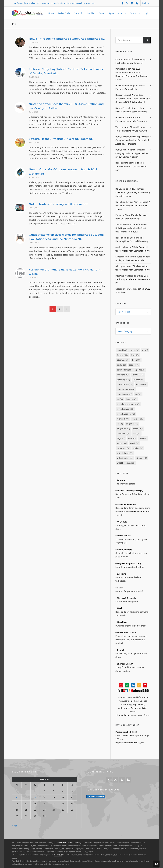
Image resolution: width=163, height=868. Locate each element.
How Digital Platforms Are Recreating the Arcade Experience (131, 119)
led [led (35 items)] (120, 399)
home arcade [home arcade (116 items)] (125, 384)
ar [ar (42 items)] (145, 350)
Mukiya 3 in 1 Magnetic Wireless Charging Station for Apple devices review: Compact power (132, 153)
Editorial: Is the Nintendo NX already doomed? (61, 139)
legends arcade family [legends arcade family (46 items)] (128, 404)
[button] (147, 40)
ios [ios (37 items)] (138, 394)
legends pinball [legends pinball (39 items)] (125, 409)
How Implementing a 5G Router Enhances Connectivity (130, 87)
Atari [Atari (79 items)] (135, 355)
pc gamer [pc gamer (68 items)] (132, 424)
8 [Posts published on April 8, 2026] (35, 797)
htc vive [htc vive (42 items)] (141, 384)
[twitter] (128, 3)
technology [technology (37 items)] (124, 448)
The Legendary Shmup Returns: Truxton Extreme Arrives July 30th (131, 129)
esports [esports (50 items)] (139, 370)
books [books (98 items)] (121, 365)
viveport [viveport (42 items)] (142, 458)
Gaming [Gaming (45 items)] (138, 380)
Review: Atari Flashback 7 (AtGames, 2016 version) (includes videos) (133, 192)
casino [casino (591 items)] (134, 365)
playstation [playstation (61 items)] (124, 433)
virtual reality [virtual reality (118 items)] (125, 458)
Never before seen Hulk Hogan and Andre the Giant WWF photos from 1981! (131, 228)
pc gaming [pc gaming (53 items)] (123, 429)
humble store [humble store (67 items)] (124, 394)
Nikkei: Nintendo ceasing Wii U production (58, 204)
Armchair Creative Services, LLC (72, 843)
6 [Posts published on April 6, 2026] (17, 797)
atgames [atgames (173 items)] (123, 360)
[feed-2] (137, 3)
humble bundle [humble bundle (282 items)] (126, 389)
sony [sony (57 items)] (143, 438)
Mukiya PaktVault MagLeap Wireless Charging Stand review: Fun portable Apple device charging (133, 140)
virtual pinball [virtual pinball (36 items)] (125, 453)
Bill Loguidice (122, 189)
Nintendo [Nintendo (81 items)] (138, 419)
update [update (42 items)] (138, 448)
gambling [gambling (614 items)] (123, 380)
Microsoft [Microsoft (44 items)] (123, 419)
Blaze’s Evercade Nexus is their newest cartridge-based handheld (131, 110)
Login (146, 3)
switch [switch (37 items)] (135, 443)
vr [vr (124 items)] (120, 463)
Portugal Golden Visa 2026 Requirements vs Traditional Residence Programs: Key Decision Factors (131, 74)
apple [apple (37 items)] (135, 350)
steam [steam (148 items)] (122, 443)
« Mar (15, 826)
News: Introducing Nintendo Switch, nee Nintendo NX (67, 39)
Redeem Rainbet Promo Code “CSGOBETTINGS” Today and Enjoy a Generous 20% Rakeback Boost (133, 99)
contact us (58, 855)
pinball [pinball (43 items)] (138, 429)
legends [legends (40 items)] (131, 399)
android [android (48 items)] (122, 350)
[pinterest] (132, 3)
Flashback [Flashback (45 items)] (138, 375)
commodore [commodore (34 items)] (124, 370)
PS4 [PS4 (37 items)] (137, 433)
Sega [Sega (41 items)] (121, 438)
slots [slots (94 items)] (132, 438)
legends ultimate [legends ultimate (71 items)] (126, 414)
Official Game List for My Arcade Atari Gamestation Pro (133, 279)
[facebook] (123, 3)
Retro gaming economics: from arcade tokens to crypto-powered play (131, 166)
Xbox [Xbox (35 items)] (131, 463)
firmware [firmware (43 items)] (123, 375)
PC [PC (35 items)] (120, 424)
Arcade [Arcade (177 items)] (122, 355)
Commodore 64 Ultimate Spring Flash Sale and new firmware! (130, 61)
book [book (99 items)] (136, 360)
